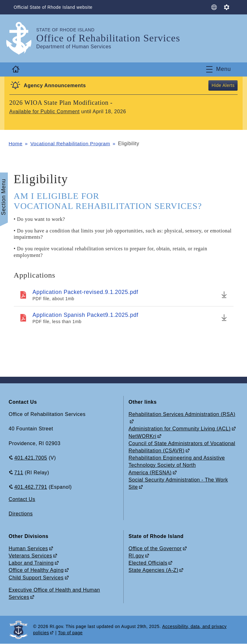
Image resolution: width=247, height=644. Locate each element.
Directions (21, 514)
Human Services (28, 548)
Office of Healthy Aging (36, 570)
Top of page (70, 633)
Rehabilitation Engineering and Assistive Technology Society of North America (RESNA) (177, 465)
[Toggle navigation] (218, 69)
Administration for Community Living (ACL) (180, 429)
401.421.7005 (31, 458)
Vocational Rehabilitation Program (71, 144)
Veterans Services (30, 556)
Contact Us (22, 499)
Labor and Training (31, 563)
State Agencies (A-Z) (154, 570)
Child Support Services (36, 578)
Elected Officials (148, 563)
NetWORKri (143, 436)
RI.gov (137, 556)
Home (16, 144)
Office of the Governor (155, 548)
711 (19, 473)
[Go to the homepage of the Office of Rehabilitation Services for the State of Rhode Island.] (23, 38)
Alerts (229, 85)
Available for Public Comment (45, 112)
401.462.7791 (31, 487)
